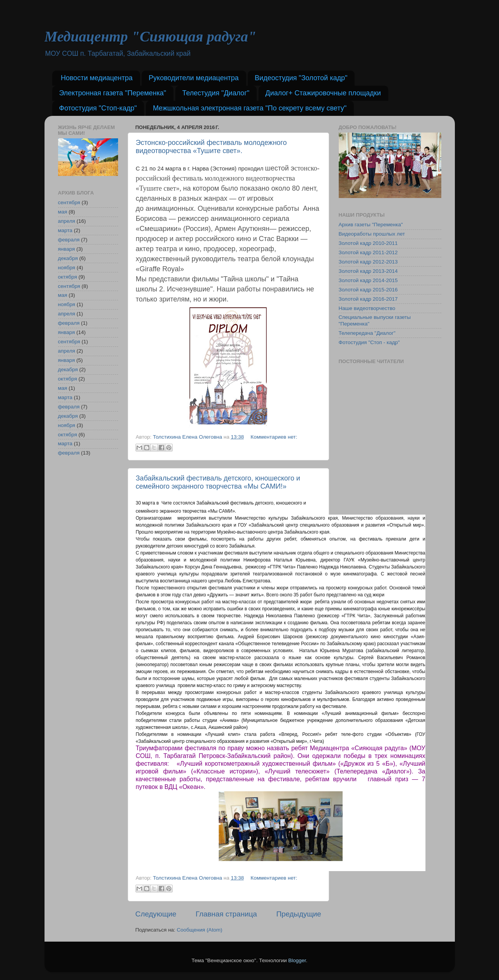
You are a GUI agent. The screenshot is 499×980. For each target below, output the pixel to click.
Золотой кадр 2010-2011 (368, 243)
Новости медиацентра (97, 78)
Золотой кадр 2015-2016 (368, 290)
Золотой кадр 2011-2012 (368, 252)
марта (65, 230)
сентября (69, 202)
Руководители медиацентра (194, 78)
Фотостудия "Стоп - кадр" (369, 342)
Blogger (297, 960)
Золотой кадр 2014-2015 (368, 280)
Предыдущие (299, 914)
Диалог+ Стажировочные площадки (323, 93)
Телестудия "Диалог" (216, 93)
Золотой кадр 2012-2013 (368, 262)
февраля (69, 240)
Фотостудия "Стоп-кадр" (98, 108)
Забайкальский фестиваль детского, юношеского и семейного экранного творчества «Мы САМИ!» (218, 482)
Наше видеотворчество (367, 308)
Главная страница (226, 914)
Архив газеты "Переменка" (371, 225)
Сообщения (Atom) (200, 930)
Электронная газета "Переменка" (113, 93)
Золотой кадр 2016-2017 (368, 299)
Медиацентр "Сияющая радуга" (150, 36)
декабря (68, 258)
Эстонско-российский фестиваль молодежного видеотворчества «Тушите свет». (211, 147)
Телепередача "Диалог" (367, 333)
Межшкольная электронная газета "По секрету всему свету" (250, 108)
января (67, 249)
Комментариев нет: (274, 437)
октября (68, 277)
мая (63, 212)
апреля (67, 221)
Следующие (156, 914)
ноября (67, 268)
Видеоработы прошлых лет (372, 234)
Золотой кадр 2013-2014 (368, 271)
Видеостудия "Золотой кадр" (301, 78)
